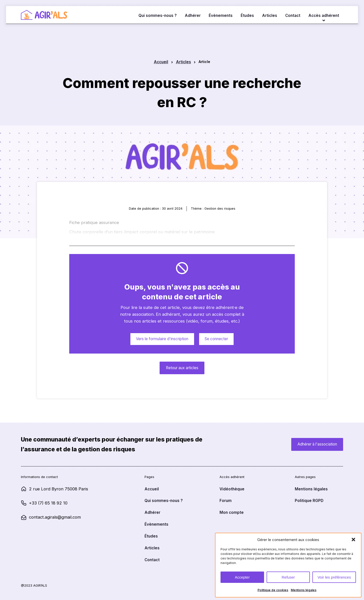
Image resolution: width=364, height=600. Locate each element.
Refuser (288, 577)
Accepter (242, 577)
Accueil (161, 62)
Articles (184, 62)
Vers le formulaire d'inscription (162, 339)
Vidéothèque (232, 489)
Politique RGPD (309, 501)
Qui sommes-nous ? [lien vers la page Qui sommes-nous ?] (158, 15)
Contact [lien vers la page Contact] (293, 15)
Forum (226, 501)
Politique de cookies (273, 590)
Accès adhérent (324, 15)
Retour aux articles (182, 368)
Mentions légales (304, 590)
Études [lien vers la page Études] (247, 15)
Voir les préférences (334, 577)
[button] (353, 540)
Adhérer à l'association (317, 444)
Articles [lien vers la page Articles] (270, 15)
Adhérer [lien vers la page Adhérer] (193, 15)
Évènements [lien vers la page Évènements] (221, 15)
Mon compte (232, 512)
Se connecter (216, 339)
